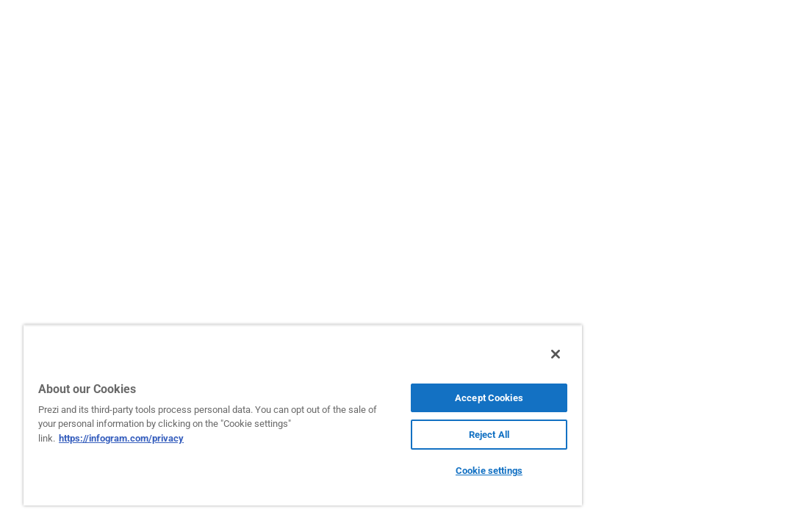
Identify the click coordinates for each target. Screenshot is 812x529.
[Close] (468, 354)
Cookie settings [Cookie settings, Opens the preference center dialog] (415, 471)
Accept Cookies (415, 398)
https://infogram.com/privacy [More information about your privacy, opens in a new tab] (160, 438)
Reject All (415, 435)
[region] (259, 415)
